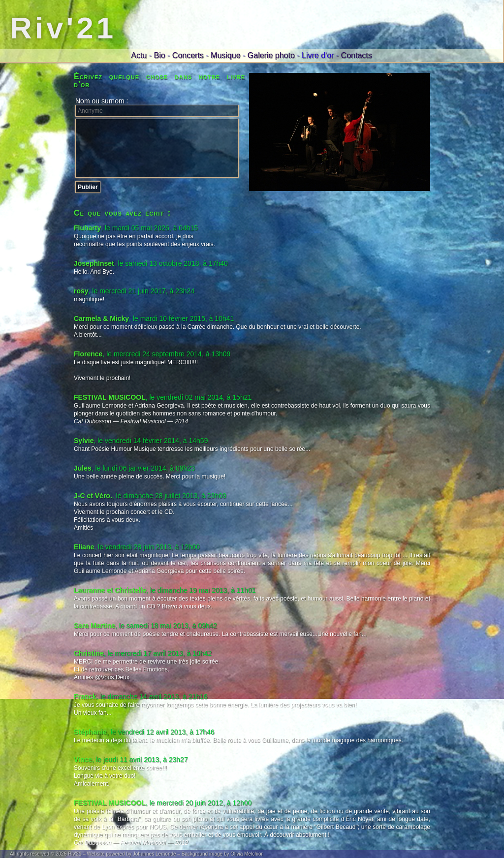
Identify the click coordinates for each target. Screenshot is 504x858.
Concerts (188, 55)
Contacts (357, 55)
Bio (159, 55)
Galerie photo (271, 55)
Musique (225, 55)
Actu (139, 55)
